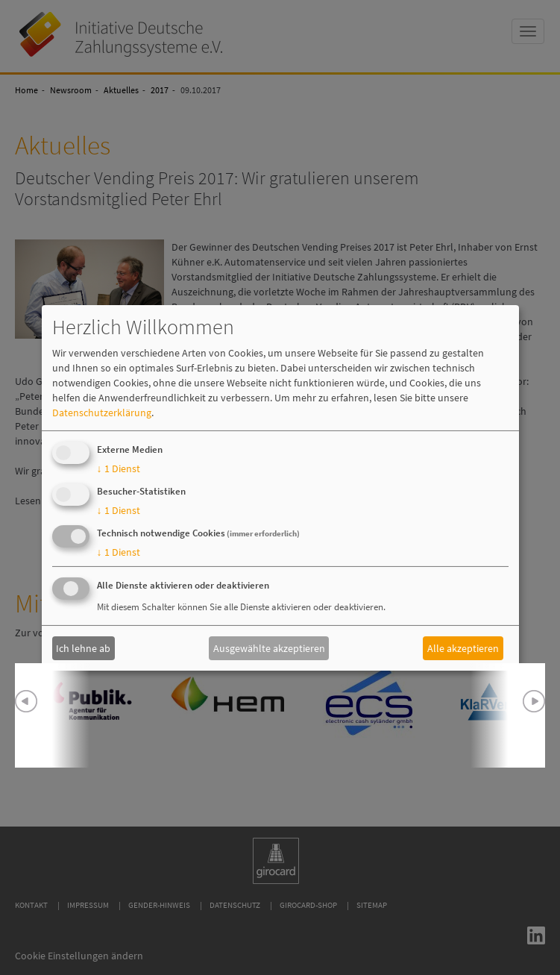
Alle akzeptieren (463, 648)
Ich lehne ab (83, 648)
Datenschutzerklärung (102, 413)
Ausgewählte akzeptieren (269, 648)
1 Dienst (119, 468)
